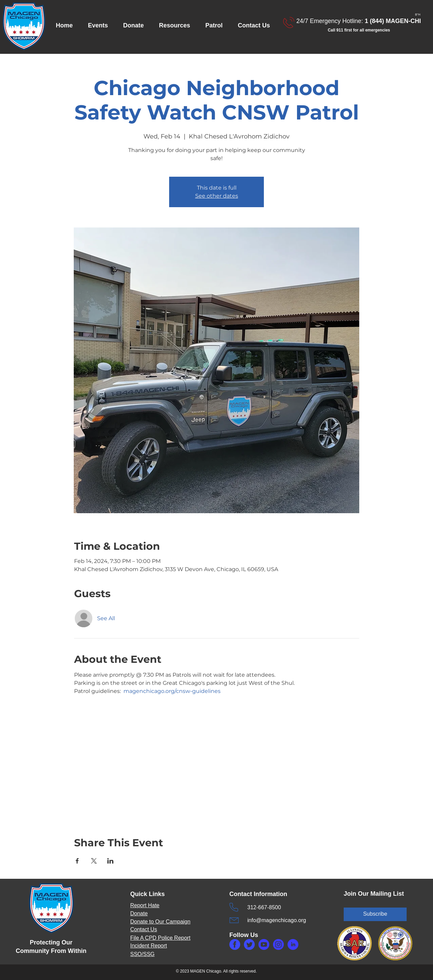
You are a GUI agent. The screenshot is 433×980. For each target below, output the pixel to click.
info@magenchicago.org (277, 920)
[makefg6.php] (264, 944)
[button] (100, 26)
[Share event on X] (94, 861)
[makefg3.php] (278, 944)
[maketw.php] (249, 944)
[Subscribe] (375, 914)
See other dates (217, 196)
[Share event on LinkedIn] (110, 861)
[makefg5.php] (293, 944)
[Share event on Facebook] (77, 861)
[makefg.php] (235, 944)
